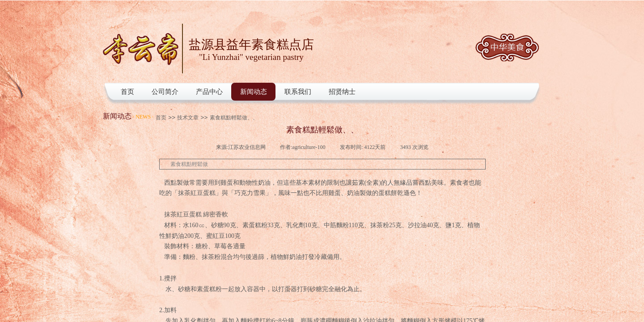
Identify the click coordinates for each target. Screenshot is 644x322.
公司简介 (165, 92)
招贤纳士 (342, 92)
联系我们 (298, 92)
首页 (127, 92)
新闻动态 (254, 92)
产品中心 (209, 92)
